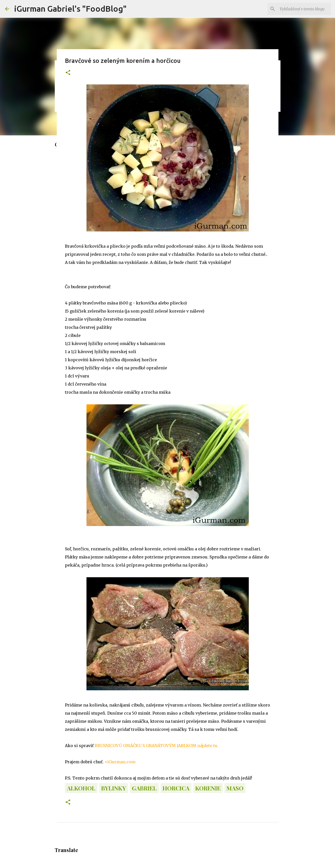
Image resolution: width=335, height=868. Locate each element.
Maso (235, 788)
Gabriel (144, 788)
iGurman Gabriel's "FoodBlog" (70, 9)
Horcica (176, 788)
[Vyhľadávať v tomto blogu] (304, 9)
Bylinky (114, 788)
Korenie (208, 788)
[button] (68, 73)
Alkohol (81, 788)
